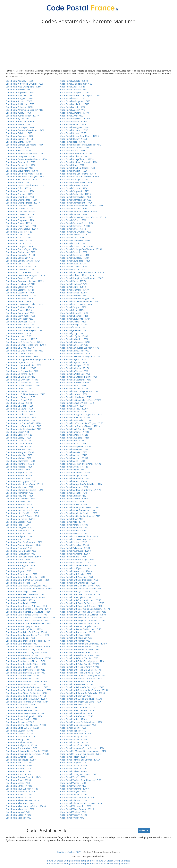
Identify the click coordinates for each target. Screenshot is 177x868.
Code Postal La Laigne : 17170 (75, 365)
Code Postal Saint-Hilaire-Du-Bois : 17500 (80, 623)
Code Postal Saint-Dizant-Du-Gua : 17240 (25, 597)
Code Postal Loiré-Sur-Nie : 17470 (76, 429)
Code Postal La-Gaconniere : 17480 (22, 383)
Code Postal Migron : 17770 (19, 473)
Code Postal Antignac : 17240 (19, 98)
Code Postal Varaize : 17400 (19, 786)
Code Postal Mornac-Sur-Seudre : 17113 (25, 490)
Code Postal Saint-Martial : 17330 (21, 644)
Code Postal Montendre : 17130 (75, 478)
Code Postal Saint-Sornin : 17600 (76, 696)
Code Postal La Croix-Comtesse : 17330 (24, 351)
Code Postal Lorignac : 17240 (74, 435)
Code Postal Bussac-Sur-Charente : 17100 (25, 185)
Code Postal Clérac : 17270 (18, 238)
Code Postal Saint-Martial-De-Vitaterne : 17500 (28, 647)
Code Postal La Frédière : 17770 (75, 354)
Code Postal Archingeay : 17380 (75, 101)
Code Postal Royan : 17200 (18, 571)
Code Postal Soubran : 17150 (74, 742)
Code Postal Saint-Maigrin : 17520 (76, 638)
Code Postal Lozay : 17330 (18, 441)
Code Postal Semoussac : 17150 (75, 734)
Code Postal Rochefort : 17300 (20, 562)
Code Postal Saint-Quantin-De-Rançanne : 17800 (83, 676)
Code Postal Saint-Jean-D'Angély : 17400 (79, 626)
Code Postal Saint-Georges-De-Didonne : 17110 (28, 609)
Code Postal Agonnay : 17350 (20, 81)
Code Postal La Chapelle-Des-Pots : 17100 (26, 345)
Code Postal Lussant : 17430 (74, 444)
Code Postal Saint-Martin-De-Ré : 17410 (79, 652)
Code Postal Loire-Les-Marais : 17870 (23, 429)
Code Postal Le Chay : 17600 (74, 394)
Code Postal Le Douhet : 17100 (20, 397)
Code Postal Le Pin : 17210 (73, 406)
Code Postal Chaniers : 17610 (19, 206)
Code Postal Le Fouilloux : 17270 (76, 397)
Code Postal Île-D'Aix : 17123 (74, 327)
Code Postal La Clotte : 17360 (20, 348)
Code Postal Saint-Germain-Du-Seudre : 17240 (27, 620)
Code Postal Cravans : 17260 (74, 267)
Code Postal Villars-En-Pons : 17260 (77, 797)
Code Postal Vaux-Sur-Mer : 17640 (22, 789)
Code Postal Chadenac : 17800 (20, 191)
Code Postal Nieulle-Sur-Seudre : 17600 (79, 513)
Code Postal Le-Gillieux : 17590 (20, 412)
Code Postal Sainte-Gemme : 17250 (22, 710)
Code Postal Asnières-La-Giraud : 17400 (24, 110)
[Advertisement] (88, 48)
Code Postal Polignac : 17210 (19, 536)
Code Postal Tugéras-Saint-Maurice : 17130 (81, 780)
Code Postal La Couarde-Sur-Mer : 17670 (80, 348)
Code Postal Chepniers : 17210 (20, 220)
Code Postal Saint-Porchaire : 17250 (23, 676)
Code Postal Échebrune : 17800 (20, 284)
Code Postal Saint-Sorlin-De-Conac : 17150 (26, 696)
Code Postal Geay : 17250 (72, 310)
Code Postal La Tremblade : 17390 (22, 371)
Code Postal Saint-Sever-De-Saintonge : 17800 (82, 687)
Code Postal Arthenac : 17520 (20, 107)
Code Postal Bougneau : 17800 (20, 156)
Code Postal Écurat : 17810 (73, 287)
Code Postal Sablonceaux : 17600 (76, 571)
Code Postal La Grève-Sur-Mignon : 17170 (80, 356)
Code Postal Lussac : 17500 (19, 444)
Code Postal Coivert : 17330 (19, 240)
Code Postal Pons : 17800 (18, 539)
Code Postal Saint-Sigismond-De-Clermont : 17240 (84, 690)
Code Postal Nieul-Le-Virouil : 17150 (23, 510)
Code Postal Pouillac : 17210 (74, 542)
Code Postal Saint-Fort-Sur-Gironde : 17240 (81, 600)
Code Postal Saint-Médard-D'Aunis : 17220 (80, 655)
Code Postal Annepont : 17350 (75, 92)
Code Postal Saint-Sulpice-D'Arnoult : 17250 (26, 699)
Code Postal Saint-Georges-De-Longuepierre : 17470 (85, 609)
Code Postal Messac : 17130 (19, 467)
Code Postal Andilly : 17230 (18, 90)
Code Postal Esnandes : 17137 (75, 290)
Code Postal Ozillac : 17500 (18, 522)
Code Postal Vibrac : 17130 (18, 797)
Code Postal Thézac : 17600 (73, 771)
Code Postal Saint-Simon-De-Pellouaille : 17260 (83, 693)
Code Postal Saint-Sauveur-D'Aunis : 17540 (26, 684)
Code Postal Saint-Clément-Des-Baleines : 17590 (29, 589)
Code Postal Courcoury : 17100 (75, 258)
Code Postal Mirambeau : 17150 (75, 473)
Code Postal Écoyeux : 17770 (19, 287)
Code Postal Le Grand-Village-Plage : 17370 (81, 400)
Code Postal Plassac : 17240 (19, 533)
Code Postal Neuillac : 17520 (19, 504)
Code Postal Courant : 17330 (74, 252)
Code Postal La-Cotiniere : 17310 (76, 380)
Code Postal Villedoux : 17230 (74, 800)
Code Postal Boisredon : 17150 (75, 148)
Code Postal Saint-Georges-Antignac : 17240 (27, 606)
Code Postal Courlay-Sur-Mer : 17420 (23, 261)
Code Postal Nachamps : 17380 (20, 499)
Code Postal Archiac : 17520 (19, 101)
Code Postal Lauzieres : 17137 (20, 391)
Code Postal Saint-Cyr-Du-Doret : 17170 (79, 591)
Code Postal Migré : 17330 (73, 470)
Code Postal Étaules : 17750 (73, 293)
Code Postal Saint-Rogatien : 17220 (22, 678)
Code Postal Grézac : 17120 (73, 322)
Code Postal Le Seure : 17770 (20, 409)
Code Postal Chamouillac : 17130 (76, 197)
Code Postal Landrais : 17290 (74, 388)
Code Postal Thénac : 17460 (19, 771)
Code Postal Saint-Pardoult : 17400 (22, 667)
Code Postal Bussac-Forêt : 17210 (76, 182)
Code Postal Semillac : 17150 (19, 734)
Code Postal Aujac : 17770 (73, 110)
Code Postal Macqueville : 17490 (76, 446)
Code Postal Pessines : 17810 (74, 528)
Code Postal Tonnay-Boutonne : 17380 (79, 774)
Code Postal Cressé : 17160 (73, 269)
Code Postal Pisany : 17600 (73, 531)
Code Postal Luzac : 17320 (18, 446)
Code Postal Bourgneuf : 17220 (20, 162)
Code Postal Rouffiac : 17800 (19, 568)
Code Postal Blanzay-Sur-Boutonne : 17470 (81, 145)
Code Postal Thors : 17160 (18, 774)
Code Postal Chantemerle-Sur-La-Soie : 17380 (82, 206)
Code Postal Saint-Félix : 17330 (20, 600)
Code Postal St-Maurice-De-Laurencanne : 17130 (83, 751)
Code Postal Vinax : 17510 (18, 812)
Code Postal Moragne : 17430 (74, 487)
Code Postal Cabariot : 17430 (74, 185)
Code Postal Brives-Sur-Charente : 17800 (79, 177)
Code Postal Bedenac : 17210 (74, 130)
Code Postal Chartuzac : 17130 (20, 211)
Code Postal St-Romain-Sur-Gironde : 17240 (81, 754)
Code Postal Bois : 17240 (18, 148)
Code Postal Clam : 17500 (18, 235)
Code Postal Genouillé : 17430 (74, 313)
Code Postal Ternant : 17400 (19, 766)
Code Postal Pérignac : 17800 (74, 525)
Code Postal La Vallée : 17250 (74, 371)
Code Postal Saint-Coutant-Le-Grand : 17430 (81, 589)
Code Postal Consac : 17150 (19, 243)
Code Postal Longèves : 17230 (75, 432)
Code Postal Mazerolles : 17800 (21, 461)
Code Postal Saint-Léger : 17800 (75, 635)
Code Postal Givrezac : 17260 (19, 319)
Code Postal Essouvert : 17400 (20, 293)
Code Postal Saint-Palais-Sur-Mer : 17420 (80, 664)
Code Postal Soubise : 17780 (19, 742)
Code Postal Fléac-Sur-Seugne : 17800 (78, 298)
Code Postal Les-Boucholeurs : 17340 (23, 426)
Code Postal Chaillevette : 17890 (75, 194)
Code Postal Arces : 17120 (73, 98)
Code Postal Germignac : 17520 (20, 316)
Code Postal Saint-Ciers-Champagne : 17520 (26, 586)
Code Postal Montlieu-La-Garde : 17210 (24, 484)
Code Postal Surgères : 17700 (20, 757)
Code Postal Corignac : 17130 (20, 246)
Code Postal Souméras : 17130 (75, 745)
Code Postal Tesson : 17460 (74, 766)
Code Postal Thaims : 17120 (19, 768)
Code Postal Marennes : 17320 (75, 449)
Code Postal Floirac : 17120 (19, 301)
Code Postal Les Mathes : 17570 (21, 420)
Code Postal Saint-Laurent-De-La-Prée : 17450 (28, 635)
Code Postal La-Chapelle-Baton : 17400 (79, 377)
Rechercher (144, 830)
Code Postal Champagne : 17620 (76, 200)
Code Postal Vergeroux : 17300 (20, 792)
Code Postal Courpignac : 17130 (75, 261)
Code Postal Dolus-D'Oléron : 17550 (77, 275)
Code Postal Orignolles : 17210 (20, 519)
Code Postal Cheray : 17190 (19, 223)
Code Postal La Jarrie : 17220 (74, 362)
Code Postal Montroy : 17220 (19, 487)
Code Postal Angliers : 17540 (74, 90)
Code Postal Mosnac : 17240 (74, 493)
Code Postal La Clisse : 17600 (74, 345)
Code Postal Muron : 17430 (73, 496)
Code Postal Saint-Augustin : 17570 (77, 577)
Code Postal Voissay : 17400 (74, 815)
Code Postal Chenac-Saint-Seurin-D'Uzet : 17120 (83, 217)
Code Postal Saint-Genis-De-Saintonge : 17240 (82, 603)
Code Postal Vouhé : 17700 (18, 818)
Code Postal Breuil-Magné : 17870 (22, 171)
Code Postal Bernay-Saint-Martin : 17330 (79, 136)
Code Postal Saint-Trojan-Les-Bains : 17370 (81, 702)
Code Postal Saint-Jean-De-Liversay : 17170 (81, 629)
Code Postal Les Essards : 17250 (21, 417)
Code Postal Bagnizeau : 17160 (75, 119)
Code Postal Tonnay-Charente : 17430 (24, 777)
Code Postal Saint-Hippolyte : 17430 (23, 626)
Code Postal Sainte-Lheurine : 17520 (77, 710)
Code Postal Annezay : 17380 (19, 95)
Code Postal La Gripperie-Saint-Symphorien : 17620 (30, 359)
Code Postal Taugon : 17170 (74, 763)
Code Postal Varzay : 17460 (73, 786)
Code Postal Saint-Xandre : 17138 (21, 707)
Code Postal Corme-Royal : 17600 (22, 249)
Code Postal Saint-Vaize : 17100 (21, 705)
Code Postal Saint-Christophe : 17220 (78, 583)
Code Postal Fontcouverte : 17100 (76, 304)
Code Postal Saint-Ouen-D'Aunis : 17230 (79, 658)
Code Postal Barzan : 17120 (73, 124)
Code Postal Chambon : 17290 (20, 197)
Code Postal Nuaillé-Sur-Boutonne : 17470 (80, 516)
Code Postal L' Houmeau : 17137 (21, 339)
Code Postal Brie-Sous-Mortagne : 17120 (25, 177)
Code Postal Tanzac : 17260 (19, 763)
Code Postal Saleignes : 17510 (20, 722)
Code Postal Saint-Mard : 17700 (75, 641)
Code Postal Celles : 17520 (18, 188)
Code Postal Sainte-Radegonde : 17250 (24, 716)
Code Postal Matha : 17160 (18, 458)
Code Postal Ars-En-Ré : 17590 (75, 104)
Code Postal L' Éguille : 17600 (74, 336)
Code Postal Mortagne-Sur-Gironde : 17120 (81, 490)
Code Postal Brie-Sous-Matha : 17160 (78, 174)
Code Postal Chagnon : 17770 (20, 194)
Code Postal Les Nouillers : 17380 (76, 420)
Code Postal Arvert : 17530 (73, 107)
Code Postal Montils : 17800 (74, 481)
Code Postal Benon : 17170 (73, 133)
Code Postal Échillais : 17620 (74, 284)
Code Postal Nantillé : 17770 (19, 502)
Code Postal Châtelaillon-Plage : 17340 (78, 211)
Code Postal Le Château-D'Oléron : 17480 (25, 394)
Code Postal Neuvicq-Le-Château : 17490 (80, 507)
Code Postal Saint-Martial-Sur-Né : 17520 (80, 647)
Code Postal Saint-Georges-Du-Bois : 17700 (26, 615)
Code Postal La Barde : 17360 (74, 339)
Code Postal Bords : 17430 (73, 150)
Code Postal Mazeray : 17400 (74, 458)
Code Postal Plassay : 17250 (74, 533)
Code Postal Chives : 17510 (73, 229)
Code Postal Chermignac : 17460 (21, 226)
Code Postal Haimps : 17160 (74, 325)
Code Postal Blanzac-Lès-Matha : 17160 (25, 145)
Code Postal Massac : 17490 (74, 455)
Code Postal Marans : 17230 (19, 449)
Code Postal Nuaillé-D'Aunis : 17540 (23, 516)
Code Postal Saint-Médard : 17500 (22, 655)
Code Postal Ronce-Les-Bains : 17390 (78, 565)
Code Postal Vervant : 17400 (74, 795)
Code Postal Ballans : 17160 (73, 121)
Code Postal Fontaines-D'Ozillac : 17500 (24, 304)
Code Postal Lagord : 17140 (73, 385)
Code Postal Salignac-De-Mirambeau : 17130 (81, 722)
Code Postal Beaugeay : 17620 (75, 127)
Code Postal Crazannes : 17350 (20, 269)
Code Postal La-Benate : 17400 (20, 377)
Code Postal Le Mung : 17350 (20, 406)
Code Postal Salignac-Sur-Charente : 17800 (26, 725)
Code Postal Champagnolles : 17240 (23, 203)
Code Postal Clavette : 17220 (74, 235)
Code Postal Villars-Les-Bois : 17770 (23, 800)
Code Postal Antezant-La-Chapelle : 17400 (80, 95)
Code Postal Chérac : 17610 (73, 220)
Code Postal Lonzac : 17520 (19, 435)
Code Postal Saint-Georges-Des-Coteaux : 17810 (83, 612)
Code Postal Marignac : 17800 (20, 452)
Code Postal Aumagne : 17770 (75, 113)
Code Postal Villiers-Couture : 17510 (77, 809)
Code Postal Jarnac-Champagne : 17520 (24, 330)
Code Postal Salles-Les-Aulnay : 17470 (78, 725)
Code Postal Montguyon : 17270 (21, 481)
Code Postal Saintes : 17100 (73, 719)
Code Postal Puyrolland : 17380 (75, 554)
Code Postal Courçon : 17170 (19, 258)
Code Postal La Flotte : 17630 (20, 354)
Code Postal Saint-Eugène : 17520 (76, 597)
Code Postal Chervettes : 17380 (75, 226)
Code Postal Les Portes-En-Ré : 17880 (24, 423)
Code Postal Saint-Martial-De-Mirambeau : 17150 (83, 644)
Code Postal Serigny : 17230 (73, 737)
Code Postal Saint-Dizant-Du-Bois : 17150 (80, 594)
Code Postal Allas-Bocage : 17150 (76, 84)
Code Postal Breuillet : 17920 (74, 171)
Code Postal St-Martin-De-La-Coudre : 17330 (27, 751)
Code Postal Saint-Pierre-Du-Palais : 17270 (80, 673)
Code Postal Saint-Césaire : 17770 (22, 583)
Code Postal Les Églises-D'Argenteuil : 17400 (81, 414)
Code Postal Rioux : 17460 (18, 560)
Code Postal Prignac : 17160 (19, 548)
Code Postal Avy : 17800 (72, 116)
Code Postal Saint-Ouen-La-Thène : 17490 (26, 661)
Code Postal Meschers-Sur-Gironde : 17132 (81, 464)
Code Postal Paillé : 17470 (73, 522)
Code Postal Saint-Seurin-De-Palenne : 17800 (27, 687)
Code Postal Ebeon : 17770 (73, 281)
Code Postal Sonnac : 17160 (74, 739)
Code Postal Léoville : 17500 (74, 412)
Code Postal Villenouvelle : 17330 (76, 806)
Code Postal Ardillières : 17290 (20, 104)
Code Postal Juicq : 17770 (72, 333)
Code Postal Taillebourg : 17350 (21, 760)
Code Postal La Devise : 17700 (75, 351)
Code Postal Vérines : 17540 (19, 795)
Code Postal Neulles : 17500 (74, 504)
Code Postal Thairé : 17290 (73, 768)
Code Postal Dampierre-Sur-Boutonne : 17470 (82, 272)
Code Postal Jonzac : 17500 (19, 333)
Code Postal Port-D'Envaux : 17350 (77, 539)
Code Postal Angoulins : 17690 (20, 92)
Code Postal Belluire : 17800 (19, 133)
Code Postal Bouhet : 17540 (74, 156)
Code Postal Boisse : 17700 (19, 150)
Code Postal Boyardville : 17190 (21, 165)
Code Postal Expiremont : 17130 (21, 296)
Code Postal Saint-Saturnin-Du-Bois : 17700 (26, 681)
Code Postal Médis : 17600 (73, 461)
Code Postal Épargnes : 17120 (20, 290)
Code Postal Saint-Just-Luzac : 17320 (78, 632)
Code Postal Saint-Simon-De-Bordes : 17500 (27, 693)
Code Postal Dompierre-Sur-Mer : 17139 (25, 281)
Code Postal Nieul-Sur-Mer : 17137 (22, 513)
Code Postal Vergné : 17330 (73, 792)
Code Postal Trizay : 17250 (18, 780)
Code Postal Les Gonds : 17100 (75, 417)
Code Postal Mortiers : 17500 (19, 493)
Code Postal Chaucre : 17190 (74, 214)
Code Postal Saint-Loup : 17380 (20, 638)
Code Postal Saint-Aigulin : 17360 (76, 574)
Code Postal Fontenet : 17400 (20, 307)
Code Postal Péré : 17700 (18, 525)
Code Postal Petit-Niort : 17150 (20, 531)
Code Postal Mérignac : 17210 (20, 464)
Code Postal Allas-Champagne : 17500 (24, 87)
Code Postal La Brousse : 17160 (75, 342)
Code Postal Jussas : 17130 (18, 336)
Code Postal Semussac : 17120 (20, 737)
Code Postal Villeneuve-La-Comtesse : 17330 (81, 803)
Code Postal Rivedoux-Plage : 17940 (77, 560)
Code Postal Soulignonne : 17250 (21, 745)
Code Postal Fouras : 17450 (19, 310)
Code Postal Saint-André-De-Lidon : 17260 (26, 577)
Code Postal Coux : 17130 (18, 264)
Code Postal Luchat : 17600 (73, 441)
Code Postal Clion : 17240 (72, 238)
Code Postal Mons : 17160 (18, 478)
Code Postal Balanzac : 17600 (20, 121)
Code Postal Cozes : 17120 (73, 264)
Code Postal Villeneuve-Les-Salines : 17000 (26, 806)
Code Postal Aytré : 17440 (18, 119)
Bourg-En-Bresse (55, 861)
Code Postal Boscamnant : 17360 (76, 153)
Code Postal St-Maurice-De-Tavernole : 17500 (27, 754)
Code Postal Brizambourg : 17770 (22, 180)
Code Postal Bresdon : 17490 (19, 168)
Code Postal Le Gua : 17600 (19, 403)
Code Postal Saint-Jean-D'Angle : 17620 (24, 629)
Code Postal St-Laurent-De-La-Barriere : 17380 (82, 748)
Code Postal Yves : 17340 (72, 818)
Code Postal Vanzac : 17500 (73, 783)
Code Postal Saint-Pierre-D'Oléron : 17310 (25, 670)
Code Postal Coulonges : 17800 (20, 252)
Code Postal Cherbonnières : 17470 (77, 223)
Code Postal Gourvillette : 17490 (75, 319)
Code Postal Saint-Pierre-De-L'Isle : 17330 (25, 673)
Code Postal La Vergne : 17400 (20, 374)
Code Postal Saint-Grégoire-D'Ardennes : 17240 (83, 620)
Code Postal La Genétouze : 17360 (22, 356)
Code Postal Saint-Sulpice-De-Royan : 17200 (81, 699)
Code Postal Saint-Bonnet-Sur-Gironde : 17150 (28, 580)
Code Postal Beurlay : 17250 (74, 139)
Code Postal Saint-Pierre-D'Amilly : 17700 (80, 667)
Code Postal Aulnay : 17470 (19, 113)
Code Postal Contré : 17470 (73, 243)
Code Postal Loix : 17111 (17, 432)
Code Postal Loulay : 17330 (19, 438)
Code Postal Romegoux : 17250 (21, 565)
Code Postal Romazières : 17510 (76, 562)
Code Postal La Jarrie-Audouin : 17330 (23, 365)
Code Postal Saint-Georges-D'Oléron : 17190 (81, 606)
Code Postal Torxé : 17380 (73, 777)
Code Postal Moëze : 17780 (19, 475)
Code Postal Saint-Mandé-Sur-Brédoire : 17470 (28, 641)
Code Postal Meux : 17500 (18, 470)
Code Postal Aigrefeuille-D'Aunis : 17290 (24, 84)
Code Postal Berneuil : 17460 (19, 139)
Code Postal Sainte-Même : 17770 (76, 713)
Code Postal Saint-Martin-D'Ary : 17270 (24, 649)
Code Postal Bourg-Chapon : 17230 (77, 159)
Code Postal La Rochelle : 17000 (21, 368)
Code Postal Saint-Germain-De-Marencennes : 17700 (31, 618)
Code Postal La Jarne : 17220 (19, 362)
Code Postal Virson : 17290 (18, 815)
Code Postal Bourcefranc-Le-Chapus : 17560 (27, 159)
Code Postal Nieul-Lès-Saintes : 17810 (78, 510)
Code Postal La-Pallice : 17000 (75, 383)
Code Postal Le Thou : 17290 (74, 409)
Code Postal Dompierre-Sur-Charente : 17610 (82, 278)
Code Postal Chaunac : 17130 (19, 217)
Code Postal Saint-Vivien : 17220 (75, 705)
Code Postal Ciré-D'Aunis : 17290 (76, 232)
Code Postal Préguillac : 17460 (75, 545)
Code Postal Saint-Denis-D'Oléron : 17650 (25, 594)
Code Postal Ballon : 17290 (18, 124)
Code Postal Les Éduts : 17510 (20, 414)
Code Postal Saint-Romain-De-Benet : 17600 (81, 678)
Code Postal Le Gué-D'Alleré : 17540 (77, 403)
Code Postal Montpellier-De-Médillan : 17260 (81, 484)
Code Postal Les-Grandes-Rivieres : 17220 (80, 426)
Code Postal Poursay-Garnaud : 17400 (24, 545)
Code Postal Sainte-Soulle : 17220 (22, 719)
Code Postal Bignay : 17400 (19, 142)
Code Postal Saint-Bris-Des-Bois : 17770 (79, 580)
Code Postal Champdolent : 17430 (76, 203)
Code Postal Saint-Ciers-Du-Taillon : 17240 (80, 586)
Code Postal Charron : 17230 (74, 209)
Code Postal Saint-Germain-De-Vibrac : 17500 (82, 618)
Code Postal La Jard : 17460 (73, 359)
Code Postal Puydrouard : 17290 (75, 551)
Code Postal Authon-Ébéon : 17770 (22, 116)
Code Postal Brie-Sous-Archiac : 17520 (24, 174)
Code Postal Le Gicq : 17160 (19, 400)
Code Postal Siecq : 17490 (18, 739)
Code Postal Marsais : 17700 (74, 452)
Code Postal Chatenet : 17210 (20, 214)
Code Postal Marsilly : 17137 (19, 455)
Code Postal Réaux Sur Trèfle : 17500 (23, 557)
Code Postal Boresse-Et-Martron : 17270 (25, 153)
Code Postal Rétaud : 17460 (73, 557)
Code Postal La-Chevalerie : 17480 (22, 380)
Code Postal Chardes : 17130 (19, 209)
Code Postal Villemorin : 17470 (20, 803)
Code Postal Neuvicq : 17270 (19, 507)
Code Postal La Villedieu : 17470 (75, 374)
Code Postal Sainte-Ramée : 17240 (77, 716)
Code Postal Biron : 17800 (73, 142)
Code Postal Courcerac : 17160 (75, 255)
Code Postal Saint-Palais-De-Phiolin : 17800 (26, 664)
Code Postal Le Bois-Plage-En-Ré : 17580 (80, 391)
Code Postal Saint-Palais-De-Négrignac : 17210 (82, 661)
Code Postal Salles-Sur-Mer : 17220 (22, 728)
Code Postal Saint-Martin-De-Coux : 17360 (80, 649)
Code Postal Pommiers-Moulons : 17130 (79, 536)
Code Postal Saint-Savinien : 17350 (77, 684)
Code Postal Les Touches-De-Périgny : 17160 (82, 423)
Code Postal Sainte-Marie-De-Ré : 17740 (25, 713)
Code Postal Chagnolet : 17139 (75, 191)
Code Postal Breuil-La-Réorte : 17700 (78, 168)
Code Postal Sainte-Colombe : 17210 (78, 707)
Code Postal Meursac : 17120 (74, 467)
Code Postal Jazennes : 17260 (74, 330)
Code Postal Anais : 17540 (73, 87)
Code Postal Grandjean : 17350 (20, 322)
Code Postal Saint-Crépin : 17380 (21, 591)
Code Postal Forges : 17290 (73, 307)
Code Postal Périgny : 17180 (19, 528)
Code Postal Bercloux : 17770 (20, 136)
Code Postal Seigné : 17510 (73, 731)
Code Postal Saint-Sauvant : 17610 (77, 681)
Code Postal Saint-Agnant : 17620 (21, 574)
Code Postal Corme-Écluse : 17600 (77, 246)
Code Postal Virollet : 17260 (73, 812)
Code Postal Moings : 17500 (74, 475)
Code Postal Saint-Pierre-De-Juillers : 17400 (81, 670)
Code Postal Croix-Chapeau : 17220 (22, 272)
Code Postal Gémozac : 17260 (20, 313)
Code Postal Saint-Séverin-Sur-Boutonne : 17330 (28, 690)
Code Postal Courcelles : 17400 (20, 255)
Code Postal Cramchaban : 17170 (21, 267)
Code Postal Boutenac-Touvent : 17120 (79, 162)
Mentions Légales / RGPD (69, 852)
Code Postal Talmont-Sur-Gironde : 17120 (80, 760)
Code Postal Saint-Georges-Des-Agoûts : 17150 (28, 612)
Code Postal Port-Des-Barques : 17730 (24, 542)
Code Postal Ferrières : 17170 (20, 298)
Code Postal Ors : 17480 (72, 519)
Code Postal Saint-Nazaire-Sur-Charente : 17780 (28, 658)
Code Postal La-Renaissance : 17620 (23, 385)
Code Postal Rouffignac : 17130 (75, 568)
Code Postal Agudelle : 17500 (74, 81)
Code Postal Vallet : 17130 (18, 783)
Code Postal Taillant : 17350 (73, 757)
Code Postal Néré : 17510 (72, 502)
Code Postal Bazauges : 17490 (20, 127)
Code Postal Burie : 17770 (18, 182)
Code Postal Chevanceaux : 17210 (22, 229)
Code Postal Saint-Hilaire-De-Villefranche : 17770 (28, 623)
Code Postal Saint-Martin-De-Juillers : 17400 (26, 652)
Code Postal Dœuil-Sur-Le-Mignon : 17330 (26, 275)
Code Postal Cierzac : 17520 (19, 232)
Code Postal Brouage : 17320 (74, 180)
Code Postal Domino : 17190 (19, 278)
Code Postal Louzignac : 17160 (75, 438)
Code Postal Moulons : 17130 (20, 496)
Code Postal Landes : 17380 (19, 388)
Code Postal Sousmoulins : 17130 (21, 748)
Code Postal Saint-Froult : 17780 (21, 603)
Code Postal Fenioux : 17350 (74, 296)
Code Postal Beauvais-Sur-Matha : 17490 (25, 130)
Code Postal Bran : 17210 (72, 165)
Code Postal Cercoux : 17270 (74, 188)
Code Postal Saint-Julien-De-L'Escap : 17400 (26, 632)
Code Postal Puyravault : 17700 (20, 554)
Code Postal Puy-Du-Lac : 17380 (21, 551)
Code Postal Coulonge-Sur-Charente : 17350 (81, 249)
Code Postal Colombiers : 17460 (75, 240)
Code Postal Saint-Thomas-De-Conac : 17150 (27, 702)
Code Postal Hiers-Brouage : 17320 (22, 327)
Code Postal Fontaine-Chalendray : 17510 (80, 301)
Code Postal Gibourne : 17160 (74, 316)
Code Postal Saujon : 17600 (73, 728)
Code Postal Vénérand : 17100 (74, 789)
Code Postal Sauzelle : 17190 (19, 731)
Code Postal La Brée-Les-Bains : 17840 (24, 342)
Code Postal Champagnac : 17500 (22, 200)
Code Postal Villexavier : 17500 (20, 809)
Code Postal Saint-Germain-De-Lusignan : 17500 (83, 615)
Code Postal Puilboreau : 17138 (75, 548)
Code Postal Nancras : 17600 (74, 499)
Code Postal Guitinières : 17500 (20, 325)
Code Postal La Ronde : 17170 (75, 368)
